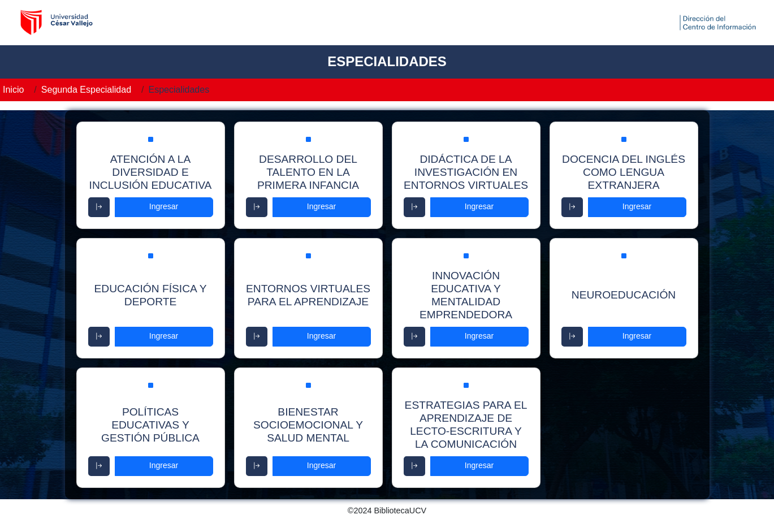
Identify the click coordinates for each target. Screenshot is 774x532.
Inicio (13, 90)
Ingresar (164, 206)
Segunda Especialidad (86, 90)
